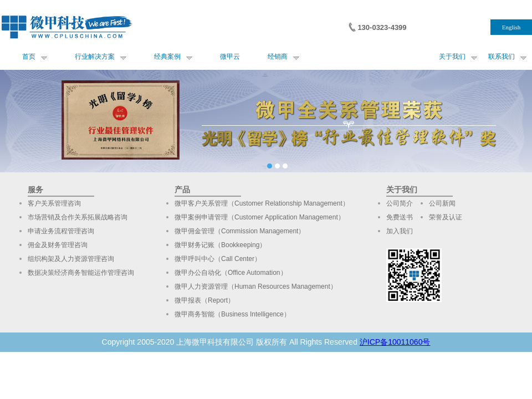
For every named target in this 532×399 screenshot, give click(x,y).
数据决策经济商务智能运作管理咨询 (81, 273)
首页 (29, 57)
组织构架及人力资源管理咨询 (71, 259)
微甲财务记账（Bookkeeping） (220, 245)
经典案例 (167, 57)
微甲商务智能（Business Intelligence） (232, 314)
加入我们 (400, 231)
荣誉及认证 (446, 217)
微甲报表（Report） (204, 300)
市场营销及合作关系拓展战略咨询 (78, 217)
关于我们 (452, 57)
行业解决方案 (95, 57)
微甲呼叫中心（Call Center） (218, 259)
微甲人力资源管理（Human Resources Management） (256, 287)
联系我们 (502, 57)
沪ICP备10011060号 (395, 342)
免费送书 (400, 217)
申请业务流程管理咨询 (61, 231)
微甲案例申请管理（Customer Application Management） (260, 217)
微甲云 (230, 57)
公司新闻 (442, 203)
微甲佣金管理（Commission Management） (240, 231)
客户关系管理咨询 (54, 203)
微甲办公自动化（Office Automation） (231, 273)
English (511, 27)
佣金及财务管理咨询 (58, 245)
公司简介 (400, 203)
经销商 (278, 57)
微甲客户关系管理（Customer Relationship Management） (262, 203)
